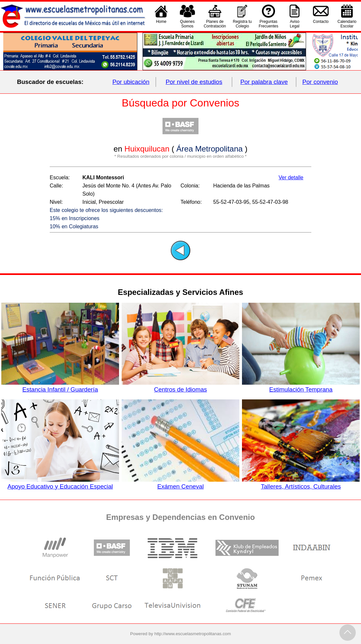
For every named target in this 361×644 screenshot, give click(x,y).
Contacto (321, 24)
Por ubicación (131, 82)
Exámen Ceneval (180, 483)
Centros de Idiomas (180, 386)
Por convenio (320, 82)
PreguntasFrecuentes (268, 24)
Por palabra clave (264, 82)
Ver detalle (291, 177)
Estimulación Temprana (301, 386)
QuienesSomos (188, 24)
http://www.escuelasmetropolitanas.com (193, 634)
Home (161, 24)
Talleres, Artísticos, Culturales (301, 483)
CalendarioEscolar (347, 24)
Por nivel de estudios (194, 82)
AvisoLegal (294, 24)
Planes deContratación (215, 24)
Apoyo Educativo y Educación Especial (60, 483)
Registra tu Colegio (242, 24)
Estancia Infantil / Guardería (60, 386)
